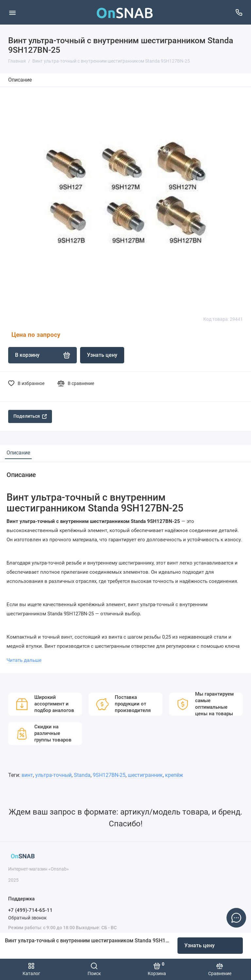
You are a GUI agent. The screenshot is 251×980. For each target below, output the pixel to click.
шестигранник (145, 775)
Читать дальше (24, 660)
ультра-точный (53, 775)
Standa (82, 775)
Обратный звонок (27, 918)
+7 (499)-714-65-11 (30, 910)
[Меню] (12, 12)
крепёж (174, 775)
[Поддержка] (239, 12)
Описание (20, 80)
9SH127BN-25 (109, 775)
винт (27, 775)
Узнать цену (200, 945)
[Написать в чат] (236, 918)
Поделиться (30, 416)
